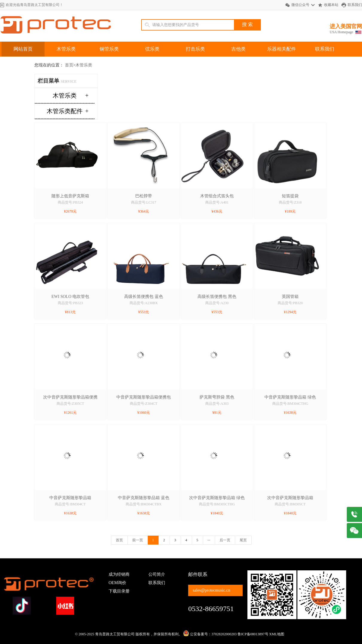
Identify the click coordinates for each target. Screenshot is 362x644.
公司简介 (157, 574)
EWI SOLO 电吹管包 (70, 297)
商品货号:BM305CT (290, 504)
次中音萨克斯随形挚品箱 (290, 498)
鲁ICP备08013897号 (253, 634)
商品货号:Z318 (290, 202)
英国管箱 (290, 297)
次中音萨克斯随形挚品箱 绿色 (217, 498)
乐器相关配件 (282, 49)
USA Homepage (341, 32)
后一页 (225, 540)
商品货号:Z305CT (70, 404)
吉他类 (238, 49)
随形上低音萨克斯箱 (70, 196)
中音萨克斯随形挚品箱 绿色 (290, 397)
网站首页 (23, 49)
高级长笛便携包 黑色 (217, 297)
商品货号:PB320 (290, 303)
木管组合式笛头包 (217, 196)
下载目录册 (119, 591)
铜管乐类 (109, 49)
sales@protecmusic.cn (211, 590)
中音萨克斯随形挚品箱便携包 (144, 397)
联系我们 (355, 5)
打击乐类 (195, 49)
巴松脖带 (144, 196)
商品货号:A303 (217, 404)
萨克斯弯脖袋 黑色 (217, 397)
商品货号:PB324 (70, 202)
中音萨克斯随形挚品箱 (70, 498)
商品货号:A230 (217, 303)
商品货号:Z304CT (144, 404)
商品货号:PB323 (70, 303)
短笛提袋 (290, 196)
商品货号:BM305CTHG (217, 504)
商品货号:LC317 (144, 202)
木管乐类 (66, 49)
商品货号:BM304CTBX (144, 504)
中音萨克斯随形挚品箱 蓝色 (144, 498)
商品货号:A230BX (144, 303)
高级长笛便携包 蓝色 (144, 297)
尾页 (243, 540)
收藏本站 (331, 5)
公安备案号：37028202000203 (210, 634)
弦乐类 (152, 49)
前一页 (138, 540)
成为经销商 (119, 574)
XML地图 (277, 634)
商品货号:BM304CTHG (290, 404)
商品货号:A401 (217, 202)
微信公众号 (300, 5)
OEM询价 (117, 583)
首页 (69, 65)
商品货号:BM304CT (70, 504)
